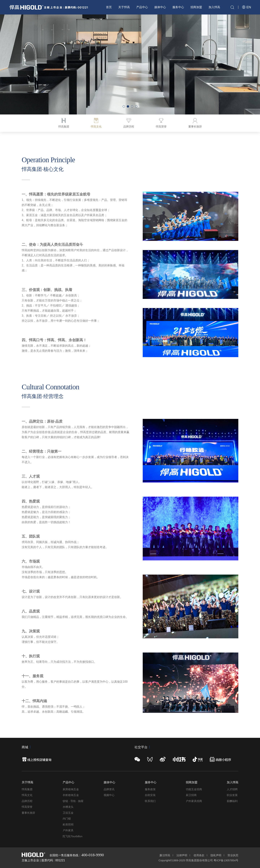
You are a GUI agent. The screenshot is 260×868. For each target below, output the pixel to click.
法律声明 (182, 855)
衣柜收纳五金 (71, 795)
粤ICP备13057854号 (226, 860)
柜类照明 (68, 825)
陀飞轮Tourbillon (72, 836)
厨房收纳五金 (71, 789)
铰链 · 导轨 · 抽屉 (73, 801)
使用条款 (199, 855)
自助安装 (150, 795)
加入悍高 (214, 7)
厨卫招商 (191, 795)
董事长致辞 (28, 813)
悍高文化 (27, 795)
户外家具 (68, 830)
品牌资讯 (109, 789)
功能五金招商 (194, 789)
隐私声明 (216, 855)
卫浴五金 (68, 813)
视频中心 (109, 795)
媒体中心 (160, 7)
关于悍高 (124, 7)
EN (247, 7)
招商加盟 (196, 7)
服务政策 (150, 789)
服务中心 (178, 7)
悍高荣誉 (27, 807)
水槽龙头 (68, 807)
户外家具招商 (194, 801)
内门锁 (67, 819)
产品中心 (142, 7)
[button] (124, 106)
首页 (109, 7)
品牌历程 (27, 801)
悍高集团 (27, 789)
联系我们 (150, 801)
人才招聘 (232, 789)
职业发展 (232, 795)
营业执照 (233, 855)
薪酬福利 (232, 801)
